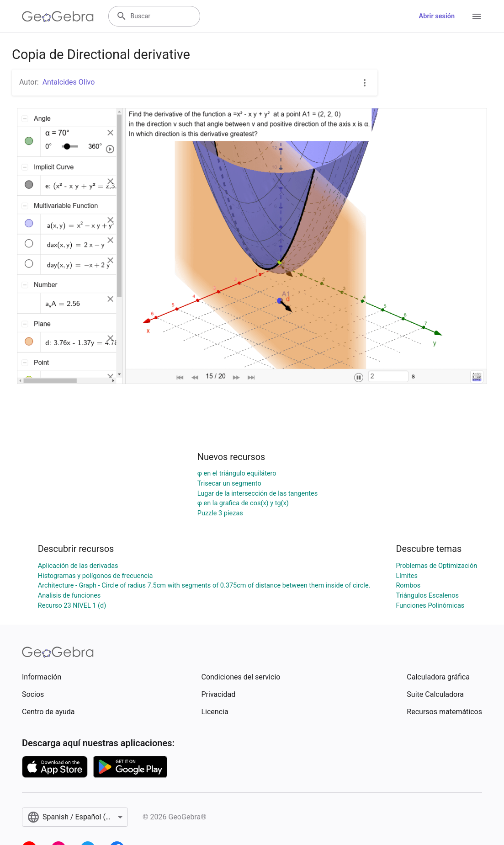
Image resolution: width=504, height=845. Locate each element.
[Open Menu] (477, 16)
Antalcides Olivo (69, 82)
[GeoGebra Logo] (58, 16)
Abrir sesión (437, 16)
